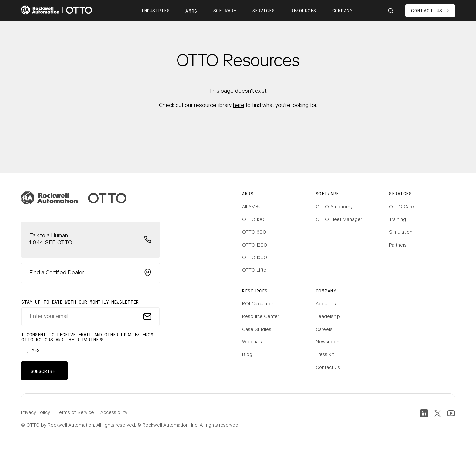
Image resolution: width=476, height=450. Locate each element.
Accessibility (114, 413)
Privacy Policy (36, 413)
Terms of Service (75, 413)
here (239, 106)
